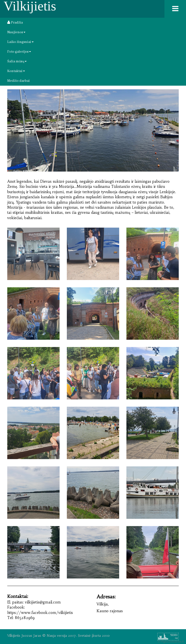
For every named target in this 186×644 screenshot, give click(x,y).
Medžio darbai (19, 81)
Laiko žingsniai (20, 42)
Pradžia (15, 23)
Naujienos (16, 32)
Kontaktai (16, 71)
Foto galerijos (19, 52)
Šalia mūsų (17, 61)
